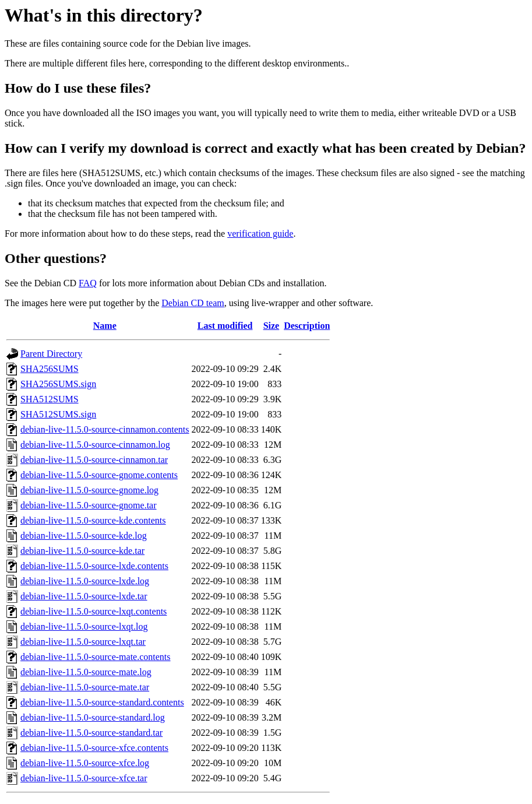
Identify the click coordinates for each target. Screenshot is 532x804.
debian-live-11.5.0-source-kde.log (84, 536)
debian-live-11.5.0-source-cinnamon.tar (94, 460)
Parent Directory (51, 354)
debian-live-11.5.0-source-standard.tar (91, 733)
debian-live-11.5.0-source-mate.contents (96, 657)
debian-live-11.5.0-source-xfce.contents (94, 748)
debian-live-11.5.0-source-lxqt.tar (83, 642)
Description (307, 326)
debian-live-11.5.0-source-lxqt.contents (94, 611)
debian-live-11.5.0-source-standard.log (93, 717)
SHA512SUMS (50, 399)
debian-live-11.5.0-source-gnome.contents (99, 475)
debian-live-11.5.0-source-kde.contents (93, 520)
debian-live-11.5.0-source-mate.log (86, 672)
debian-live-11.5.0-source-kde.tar (82, 551)
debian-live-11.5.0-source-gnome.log (89, 490)
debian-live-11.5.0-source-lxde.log (85, 581)
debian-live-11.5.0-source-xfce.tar (84, 778)
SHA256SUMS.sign (58, 384)
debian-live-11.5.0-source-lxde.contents (94, 566)
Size (272, 326)
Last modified (225, 326)
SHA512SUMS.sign (58, 414)
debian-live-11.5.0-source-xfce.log (85, 763)
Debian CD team (193, 303)
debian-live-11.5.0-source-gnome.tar (89, 505)
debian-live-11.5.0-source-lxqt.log (84, 626)
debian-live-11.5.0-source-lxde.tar (84, 596)
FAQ (88, 283)
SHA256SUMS (50, 369)
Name (105, 326)
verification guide (260, 234)
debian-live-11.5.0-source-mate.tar (85, 687)
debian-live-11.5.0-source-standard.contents (102, 702)
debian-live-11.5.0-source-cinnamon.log (95, 445)
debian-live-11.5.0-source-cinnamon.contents (105, 429)
